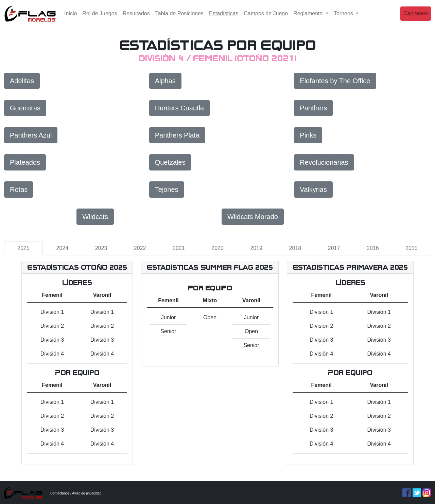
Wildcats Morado (253, 217)
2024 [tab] (62, 248)
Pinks (308, 135)
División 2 (52, 326)
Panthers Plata (177, 135)
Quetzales (170, 162)
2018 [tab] (295, 248)
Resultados (136, 19)
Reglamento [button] (309, 19)
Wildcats (95, 217)
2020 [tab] (217, 248)
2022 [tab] (140, 248)
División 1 (52, 312)
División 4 (52, 354)
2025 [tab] (23, 248)
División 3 (52, 340)
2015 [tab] (412, 248)
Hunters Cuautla (180, 108)
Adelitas (22, 81)
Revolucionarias (324, 162)
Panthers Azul (31, 135)
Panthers (313, 108)
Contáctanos (60, 493)
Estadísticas (225, 18)
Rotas (19, 190)
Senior (168, 331)
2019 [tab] (256, 248)
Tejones (167, 190)
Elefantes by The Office (335, 81)
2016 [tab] (373, 248)
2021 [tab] (179, 248)
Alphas (165, 81)
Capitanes (416, 19)
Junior (169, 317)
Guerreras (25, 108)
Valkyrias (313, 190)
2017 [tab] (334, 248)
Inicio (71, 19)
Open (210, 317)
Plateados (25, 162)
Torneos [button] (344, 19)
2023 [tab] (101, 248)
